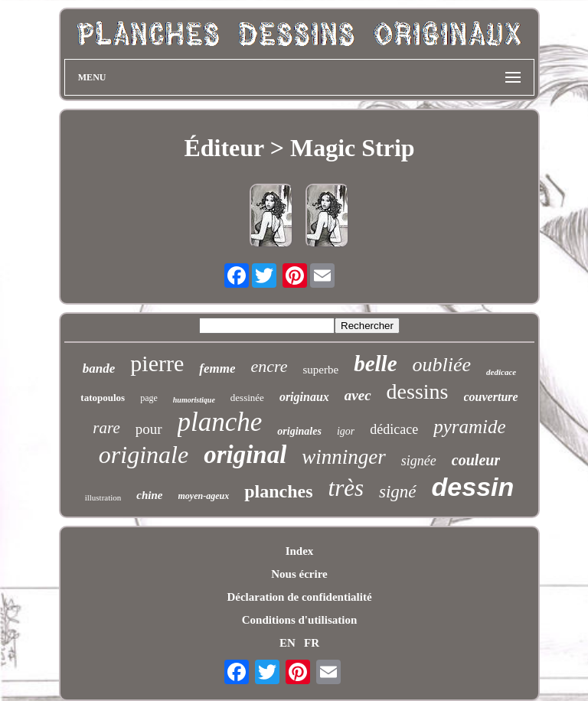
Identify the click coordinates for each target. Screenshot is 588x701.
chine (149, 495)
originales (299, 431)
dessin (473, 487)
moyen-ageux (204, 496)
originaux (304, 397)
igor (346, 431)
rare (106, 428)
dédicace (394, 429)
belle (375, 364)
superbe (321, 370)
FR (312, 643)
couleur (476, 460)
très (346, 488)
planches (278, 491)
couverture (491, 397)
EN (287, 643)
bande (99, 368)
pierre (157, 363)
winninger (344, 457)
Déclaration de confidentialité (299, 597)
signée (419, 461)
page (149, 398)
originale (144, 455)
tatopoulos (103, 398)
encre (269, 366)
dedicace (501, 372)
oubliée (442, 365)
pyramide (469, 427)
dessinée (247, 398)
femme (217, 368)
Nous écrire (299, 574)
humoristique (194, 400)
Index (300, 551)
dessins (418, 391)
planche (220, 422)
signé (398, 492)
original (245, 455)
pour (149, 429)
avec (358, 395)
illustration (103, 497)
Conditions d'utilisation (299, 620)
